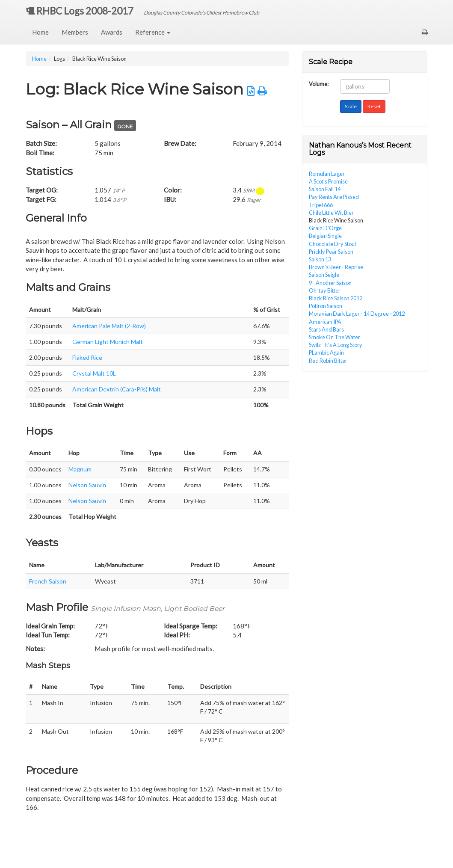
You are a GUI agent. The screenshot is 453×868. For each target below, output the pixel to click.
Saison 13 (320, 259)
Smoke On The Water (335, 337)
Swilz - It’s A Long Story (336, 345)
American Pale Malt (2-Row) (109, 326)
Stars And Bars (326, 329)
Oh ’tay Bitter (325, 290)
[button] (425, 32)
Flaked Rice (87, 357)
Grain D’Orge (325, 228)
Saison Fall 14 (325, 189)
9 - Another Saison (330, 283)
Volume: (319, 83)
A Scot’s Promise (328, 181)
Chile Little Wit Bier (331, 213)
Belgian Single (325, 236)
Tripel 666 (321, 205)
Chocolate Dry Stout (333, 244)
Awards (112, 32)
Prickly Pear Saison (331, 252)
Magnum (80, 469)
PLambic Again (326, 353)
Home (40, 32)
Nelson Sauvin (87, 485)
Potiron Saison (326, 306)
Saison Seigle (324, 275)
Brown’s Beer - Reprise (336, 267)
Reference (153, 32)
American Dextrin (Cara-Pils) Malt (117, 389)
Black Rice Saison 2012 (336, 298)
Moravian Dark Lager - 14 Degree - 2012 (357, 314)
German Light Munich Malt (108, 342)
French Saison (48, 581)
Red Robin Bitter (328, 361)
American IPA (325, 322)
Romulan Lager (327, 174)
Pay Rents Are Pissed (334, 197)
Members (75, 32)
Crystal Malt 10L (94, 373)
